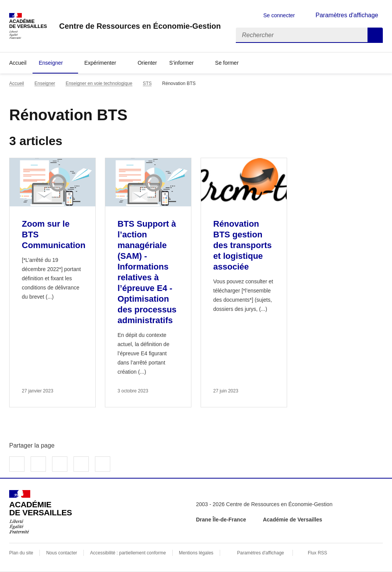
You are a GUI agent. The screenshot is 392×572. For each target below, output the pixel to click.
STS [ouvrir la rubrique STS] (147, 83)
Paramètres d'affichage (261, 553)
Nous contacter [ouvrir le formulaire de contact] (62, 553)
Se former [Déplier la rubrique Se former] (227, 63)
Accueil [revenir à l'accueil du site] (18, 63)
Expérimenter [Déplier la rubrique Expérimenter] (100, 63)
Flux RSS (318, 553)
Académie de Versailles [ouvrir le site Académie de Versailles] (293, 520)
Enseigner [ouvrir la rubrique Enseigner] (45, 83)
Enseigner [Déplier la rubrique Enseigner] (51, 63)
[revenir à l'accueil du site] (140, 26)
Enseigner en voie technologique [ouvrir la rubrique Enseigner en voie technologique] (99, 83)
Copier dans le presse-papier (103, 464)
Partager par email (81, 464)
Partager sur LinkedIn (60, 464)
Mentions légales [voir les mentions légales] (196, 553)
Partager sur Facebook (17, 464)
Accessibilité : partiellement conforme (128, 553)
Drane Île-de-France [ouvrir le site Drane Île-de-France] (221, 520)
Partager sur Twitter (38, 464)
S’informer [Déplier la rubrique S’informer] (181, 63)
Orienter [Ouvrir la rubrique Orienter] (147, 63)
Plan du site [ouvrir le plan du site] (21, 553)
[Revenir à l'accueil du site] (41, 512)
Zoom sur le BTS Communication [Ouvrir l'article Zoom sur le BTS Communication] (54, 235)
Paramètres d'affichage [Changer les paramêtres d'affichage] (347, 15)
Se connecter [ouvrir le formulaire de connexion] (279, 15)
